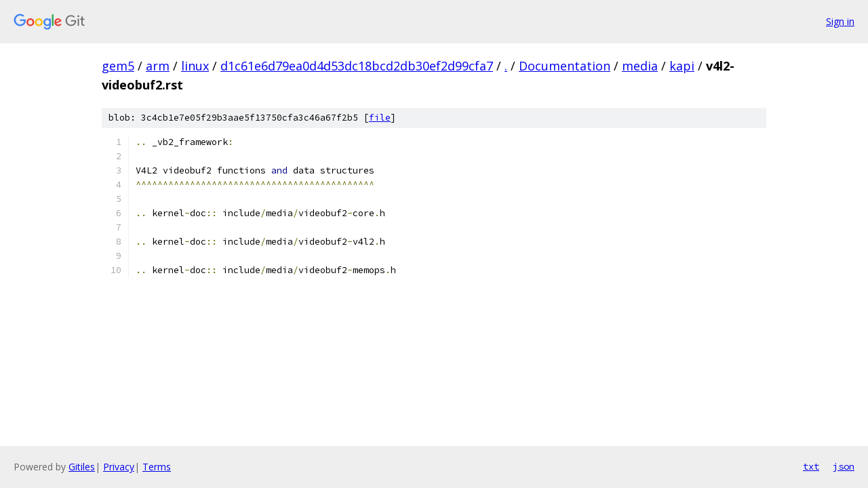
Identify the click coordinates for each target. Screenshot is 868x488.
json (844, 466)
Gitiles (82, 467)
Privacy (119, 467)
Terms (157, 467)
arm (158, 66)
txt (811, 466)
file (380, 118)
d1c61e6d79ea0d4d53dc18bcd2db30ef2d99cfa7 (357, 66)
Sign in (840, 21)
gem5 (118, 66)
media (640, 66)
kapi (682, 66)
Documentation (565, 66)
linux (195, 66)
